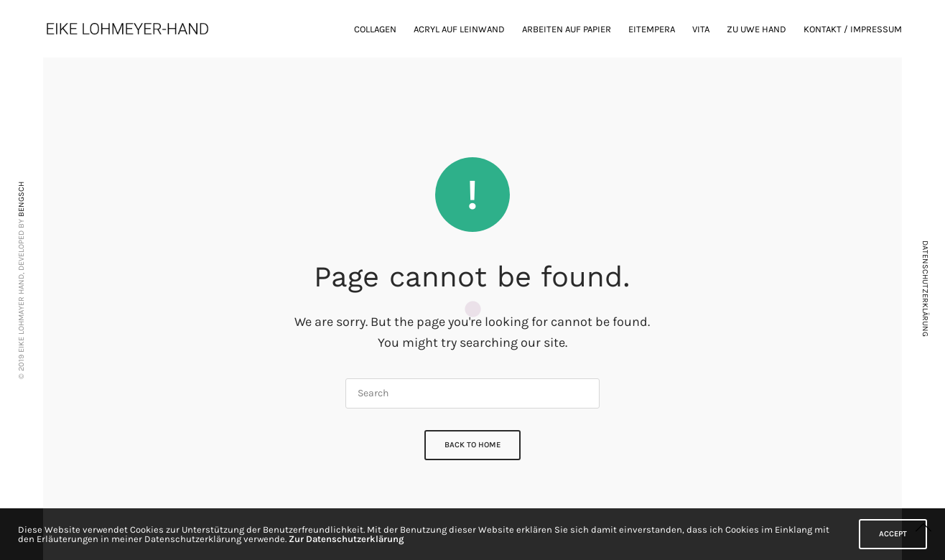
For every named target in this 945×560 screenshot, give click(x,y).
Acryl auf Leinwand (459, 29)
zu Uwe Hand (757, 29)
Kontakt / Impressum (853, 29)
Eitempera (652, 29)
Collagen (375, 29)
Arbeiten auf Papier (567, 29)
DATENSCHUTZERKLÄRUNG (925, 289)
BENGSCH (21, 199)
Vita (701, 29)
